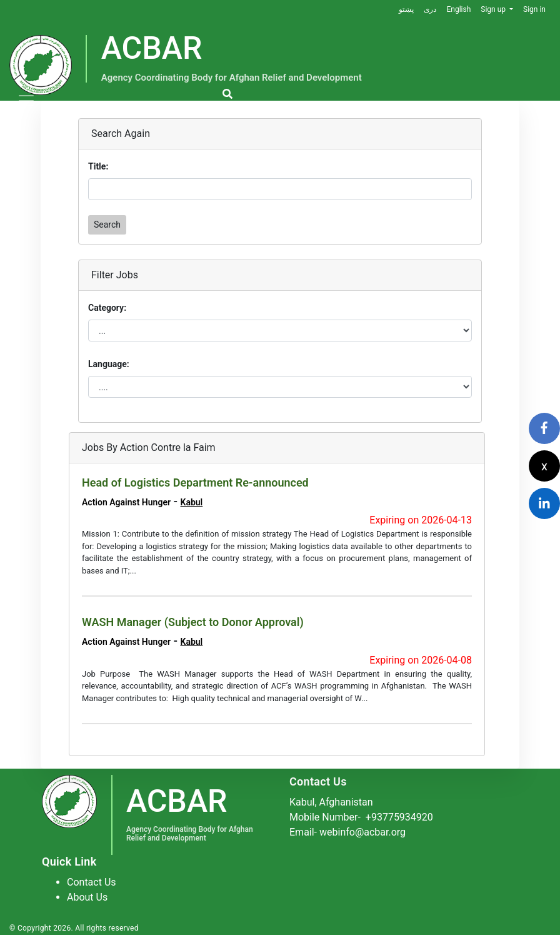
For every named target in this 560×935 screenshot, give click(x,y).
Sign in (534, 9)
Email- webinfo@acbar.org (347, 832)
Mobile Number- (361, 817)
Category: (107, 308)
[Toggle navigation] (26, 101)
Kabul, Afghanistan (331, 802)
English (458, 9)
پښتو (406, 9)
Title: (98, 166)
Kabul (192, 502)
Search (107, 225)
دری (430, 9)
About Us (87, 897)
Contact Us (92, 882)
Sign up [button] (494, 9)
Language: (109, 364)
